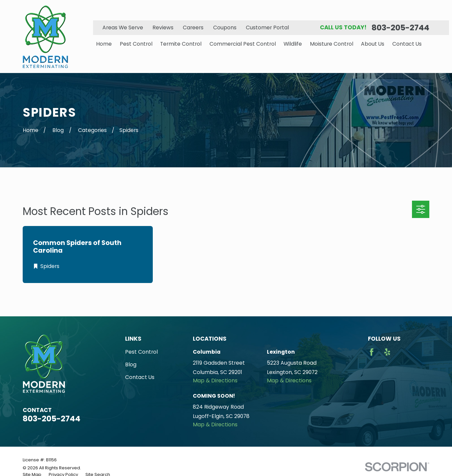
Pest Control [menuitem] (136, 44)
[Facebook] (372, 352)
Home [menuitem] (104, 44)
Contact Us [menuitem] (407, 44)
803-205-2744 (400, 28)
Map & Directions (215, 380)
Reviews (163, 27)
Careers (193, 27)
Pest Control (141, 352)
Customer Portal (267, 27)
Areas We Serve (123, 27)
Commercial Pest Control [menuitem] (243, 44)
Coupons (225, 27)
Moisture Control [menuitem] (332, 44)
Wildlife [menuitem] (293, 44)
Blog (131, 364)
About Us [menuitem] (373, 44)
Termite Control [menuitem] (181, 44)
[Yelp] (387, 352)
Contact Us (140, 377)
